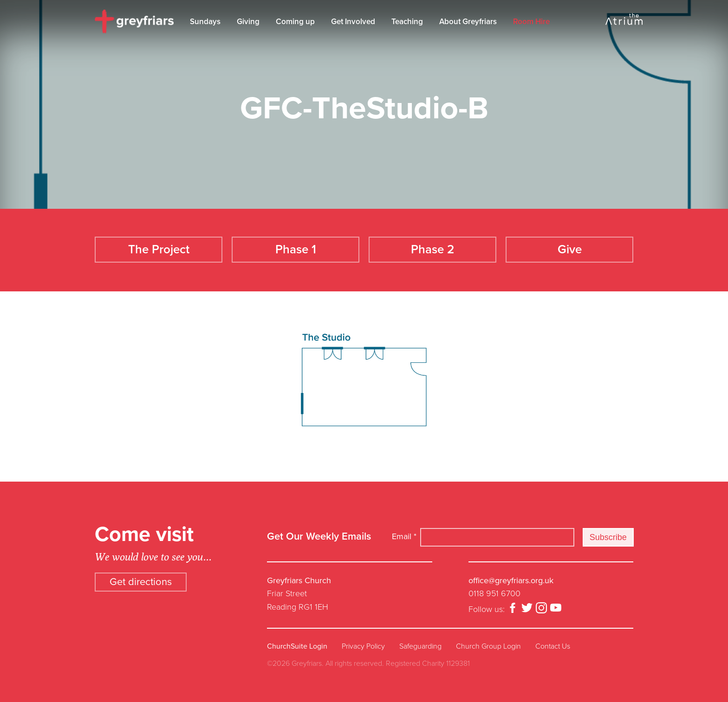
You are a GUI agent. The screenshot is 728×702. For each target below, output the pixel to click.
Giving (248, 22)
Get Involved (353, 22)
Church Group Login (488, 645)
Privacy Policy (363, 645)
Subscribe (608, 536)
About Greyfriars (468, 22)
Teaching (407, 22)
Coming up (295, 22)
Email (404, 536)
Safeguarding (420, 645)
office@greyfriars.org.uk (511, 580)
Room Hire (531, 22)
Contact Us (553, 645)
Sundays (205, 22)
